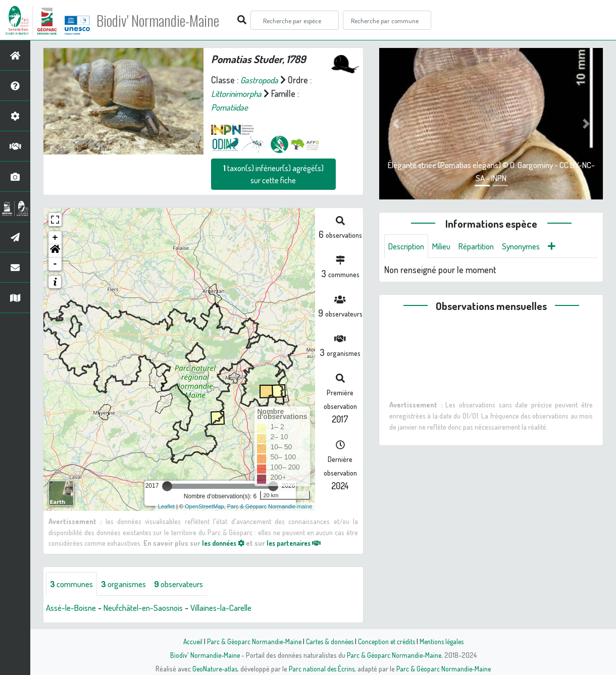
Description (408, 246)
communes (74, 584)
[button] (55, 251)
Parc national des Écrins (322, 668)
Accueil (187, 641)
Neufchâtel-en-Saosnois (153, 608)
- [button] (55, 264)
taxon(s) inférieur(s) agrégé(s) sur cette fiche (273, 174)
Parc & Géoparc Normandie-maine (270, 506)
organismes (130, 584)
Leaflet (166, 506)
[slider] (167, 486)
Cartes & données (328, 641)
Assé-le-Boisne (74, 608)
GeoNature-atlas (213, 668)
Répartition (485, 246)
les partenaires (302, 543)
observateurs (190, 584)
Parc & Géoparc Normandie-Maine (250, 641)
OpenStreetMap (204, 506)
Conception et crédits (388, 641)
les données (226, 543)
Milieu (447, 246)
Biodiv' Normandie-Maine (166, 20)
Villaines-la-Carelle (238, 608)
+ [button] (55, 238)
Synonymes (533, 246)
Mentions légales (445, 641)
